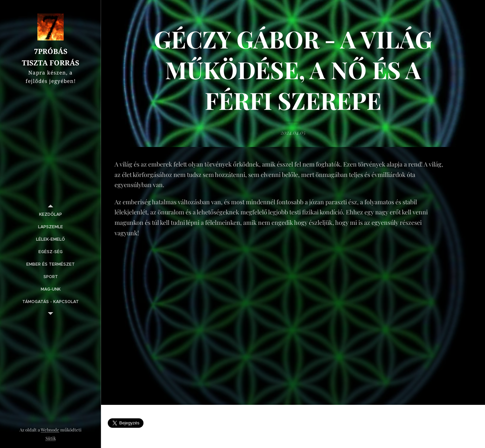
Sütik (51, 438)
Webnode (50, 430)
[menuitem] (51, 215)
